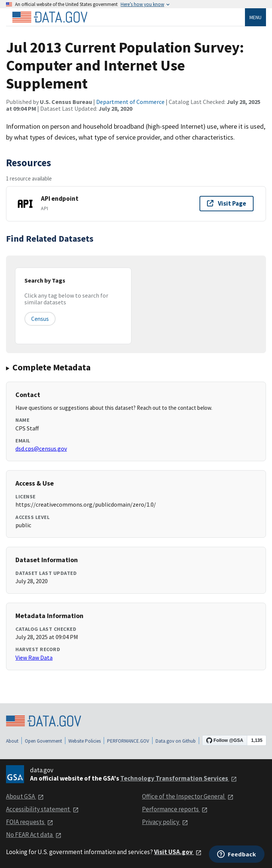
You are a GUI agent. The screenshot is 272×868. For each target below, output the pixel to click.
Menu (255, 17)
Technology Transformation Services (179, 778)
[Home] (50, 17)
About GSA (25, 796)
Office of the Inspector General (188, 796)
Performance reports (175, 809)
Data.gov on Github (176, 741)
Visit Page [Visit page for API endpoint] (227, 203)
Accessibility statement (42, 809)
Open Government (43, 741)
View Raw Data (34, 657)
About (12, 741)
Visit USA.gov (178, 852)
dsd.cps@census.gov (41, 448)
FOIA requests (30, 822)
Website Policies (85, 741)
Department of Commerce (130, 102)
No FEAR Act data (34, 835)
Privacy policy (165, 822)
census (40, 319)
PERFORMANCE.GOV (128, 741)
